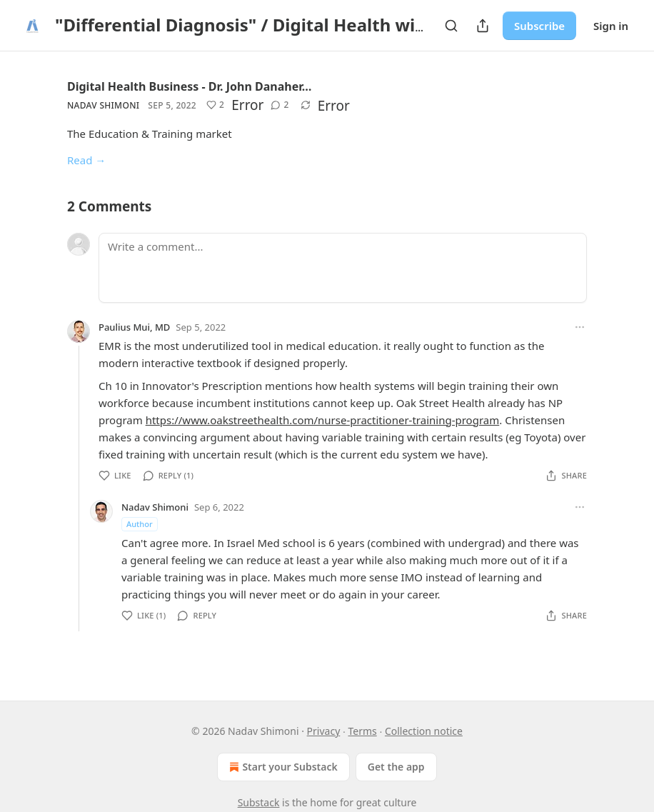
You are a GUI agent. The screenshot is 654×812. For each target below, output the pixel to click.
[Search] (451, 26)
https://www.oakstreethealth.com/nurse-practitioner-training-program (323, 420)
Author (140, 524)
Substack (259, 802)
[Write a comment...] (343, 268)
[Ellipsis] (580, 327)
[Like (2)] (215, 105)
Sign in (611, 26)
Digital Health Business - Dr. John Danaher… (190, 86)
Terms (362, 731)
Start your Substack (282, 767)
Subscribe (539, 26)
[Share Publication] (483, 26)
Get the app (396, 767)
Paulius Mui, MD (134, 327)
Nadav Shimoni (103, 105)
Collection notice (424, 731)
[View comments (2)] (280, 105)
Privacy (324, 731)
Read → (86, 160)
